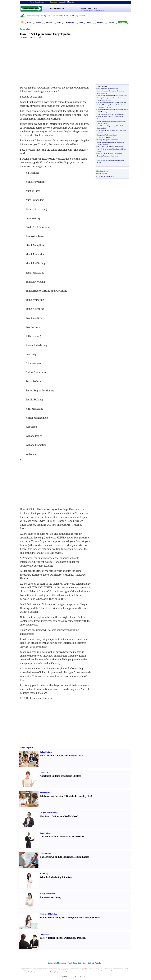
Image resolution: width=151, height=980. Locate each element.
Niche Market (113, 96)
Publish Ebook (113, 116)
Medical (49, 22)
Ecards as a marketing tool (106, 137)
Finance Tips (31, 16)
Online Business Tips (104, 142)
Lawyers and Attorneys (49, 813)
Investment (44, 772)
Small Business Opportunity (106, 126)
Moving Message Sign (104, 98)
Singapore (53, 2)
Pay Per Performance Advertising (108, 103)
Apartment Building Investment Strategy (61, 776)
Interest (111, 22)
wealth (63, 972)
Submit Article (94, 963)
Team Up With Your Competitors (108, 156)
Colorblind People (103, 130)
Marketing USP (121, 109)
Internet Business (103, 123)
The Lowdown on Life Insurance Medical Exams (64, 857)
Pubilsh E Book (102, 116)
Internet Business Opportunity (107, 91)
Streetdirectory (70, 977)
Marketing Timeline (120, 105)
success (69, 972)
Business (100, 22)
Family (90, 22)
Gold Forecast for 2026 (59, 16)
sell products (116, 968)
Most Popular (27, 747)
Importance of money (51, 897)
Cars (59, 22)
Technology (70, 22)
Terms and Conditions (81, 977)
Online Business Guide (104, 121)
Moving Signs (107, 100)
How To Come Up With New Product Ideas (62, 756)
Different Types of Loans (88, 8)
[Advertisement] (44, 62)
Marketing (44, 873)
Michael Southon (29, 37)
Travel (29, 22)
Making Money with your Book (107, 140)
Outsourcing (45, 934)
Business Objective (105, 107)
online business (35, 970)
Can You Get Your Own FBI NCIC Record (61, 837)
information (87, 970)
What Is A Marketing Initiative (56, 877)
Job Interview (45, 792)
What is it (123, 103)
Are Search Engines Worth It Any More (110, 147)
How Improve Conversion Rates (107, 89)
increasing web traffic (27, 972)
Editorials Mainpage (57, 963)
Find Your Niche (102, 96)
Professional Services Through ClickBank (111, 114)
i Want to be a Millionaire (106, 176)
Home (81, 22)
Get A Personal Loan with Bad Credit (92, 11)
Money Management (48, 894)
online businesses (74, 968)
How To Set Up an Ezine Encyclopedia (45, 34)
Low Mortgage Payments (77, 16)
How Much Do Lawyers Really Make (59, 816)
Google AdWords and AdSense (107, 135)
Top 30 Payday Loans (43, 16)
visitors (96, 968)
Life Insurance (45, 853)
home (56, 970)
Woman (123, 22)
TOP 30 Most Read (57, 8)
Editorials (24, 29)
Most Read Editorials (77, 963)
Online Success (117, 142)
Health (39, 22)
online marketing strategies (100, 970)
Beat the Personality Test (79, 796)
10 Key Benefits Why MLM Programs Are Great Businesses (70, 918)
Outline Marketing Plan (105, 105)
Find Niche (124, 96)
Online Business (119, 121)
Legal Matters (45, 833)
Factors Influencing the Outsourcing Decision (63, 938)
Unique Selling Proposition (106, 109)
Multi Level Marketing (49, 914)
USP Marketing (102, 112)
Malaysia (71, 2)
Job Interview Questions (52, 796)
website (105, 968)
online (122, 968)
